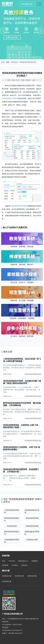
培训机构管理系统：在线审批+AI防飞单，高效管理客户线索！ (22, 426)
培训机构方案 (7, 576)
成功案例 (5, 565)
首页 (8, 62)
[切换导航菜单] (39, 4)
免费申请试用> (12, 37)
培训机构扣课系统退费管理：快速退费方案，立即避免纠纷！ (21, 470)
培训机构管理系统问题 (33, 374)
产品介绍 (12, 561)
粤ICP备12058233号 (15, 633)
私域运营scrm (23, 561)
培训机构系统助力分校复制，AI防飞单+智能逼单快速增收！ (22, 448)
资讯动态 (24, 565)
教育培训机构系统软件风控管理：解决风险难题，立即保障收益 (22, 404)
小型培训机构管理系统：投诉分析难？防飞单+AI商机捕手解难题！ (22, 360)
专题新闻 (34, 561)
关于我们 (15, 565)
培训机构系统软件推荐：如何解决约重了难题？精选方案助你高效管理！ (22, 382)
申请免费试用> (27, 4)
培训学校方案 (19, 576)
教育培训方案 (32, 576)
